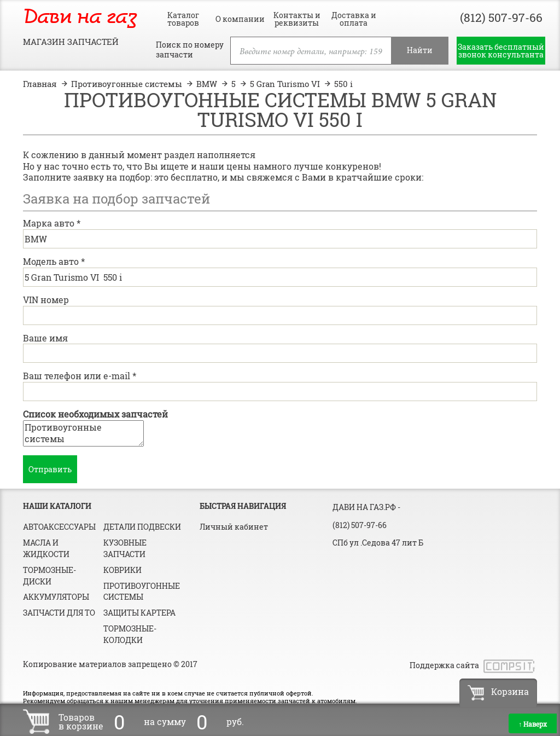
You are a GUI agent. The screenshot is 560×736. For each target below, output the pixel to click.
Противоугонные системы (83, 433)
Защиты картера (139, 613)
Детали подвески (142, 527)
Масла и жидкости (46, 548)
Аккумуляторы (56, 597)
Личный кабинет (234, 527)
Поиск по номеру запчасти (190, 50)
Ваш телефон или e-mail (80, 376)
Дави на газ (80, 18)
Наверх (533, 724)
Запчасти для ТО (59, 613)
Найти (420, 50)
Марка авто (52, 223)
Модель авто (54, 261)
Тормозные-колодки (130, 634)
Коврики (122, 570)
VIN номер (46, 300)
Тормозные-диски (49, 576)
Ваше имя (45, 338)
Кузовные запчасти (125, 548)
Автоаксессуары (59, 527)
